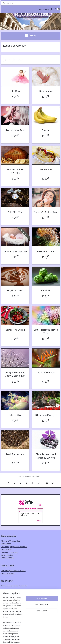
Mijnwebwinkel (30, 639)
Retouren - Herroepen (10, 552)
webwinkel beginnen (41, 635)
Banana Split (46, 170)
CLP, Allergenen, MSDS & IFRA (13, 571)
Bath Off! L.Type (15, 212)
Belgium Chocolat (15, 291)
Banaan (46, 130)
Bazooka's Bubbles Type (46, 212)
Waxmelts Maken (8, 574)
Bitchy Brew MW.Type (46, 415)
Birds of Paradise (46, 372)
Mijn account (46, 10)
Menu (30, 35)
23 (47, 483)
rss (32, 635)
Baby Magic (15, 91)
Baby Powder (46, 91)
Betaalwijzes (6, 544)
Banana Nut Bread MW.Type (15, 171)
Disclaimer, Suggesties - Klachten (14, 547)
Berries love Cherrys (15, 330)
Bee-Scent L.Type (46, 251)
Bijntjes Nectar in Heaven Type (46, 332)
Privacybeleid (6, 549)
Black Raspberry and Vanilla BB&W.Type (46, 456)
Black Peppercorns (15, 454)
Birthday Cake (15, 415)
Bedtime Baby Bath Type (15, 251)
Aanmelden (8, 592)
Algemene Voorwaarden (10, 541)
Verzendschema (7, 558)
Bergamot (46, 291)
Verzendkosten (7, 555)
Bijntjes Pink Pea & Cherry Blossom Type (15, 374)
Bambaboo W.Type (15, 130)
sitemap (27, 635)
